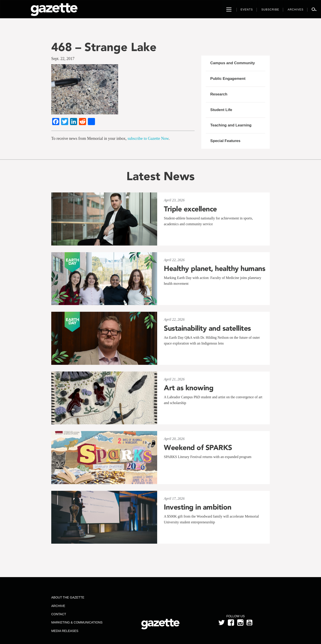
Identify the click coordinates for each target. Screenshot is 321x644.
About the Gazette (68, 597)
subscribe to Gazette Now (148, 138)
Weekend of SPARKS (198, 448)
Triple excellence (190, 209)
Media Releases (65, 631)
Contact (59, 614)
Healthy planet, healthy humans (215, 268)
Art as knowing (189, 388)
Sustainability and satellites (207, 328)
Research (219, 94)
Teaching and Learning (231, 125)
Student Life (221, 110)
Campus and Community (233, 63)
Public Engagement (228, 79)
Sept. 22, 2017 (63, 59)
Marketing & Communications (77, 622)
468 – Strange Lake (104, 47)
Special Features (225, 141)
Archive (58, 606)
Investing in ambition (198, 507)
